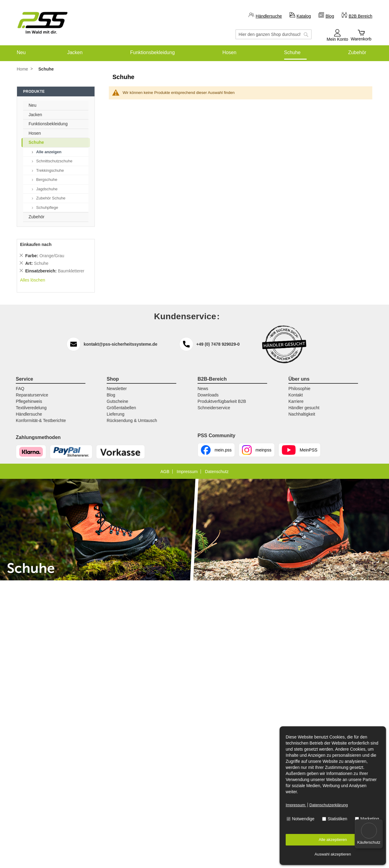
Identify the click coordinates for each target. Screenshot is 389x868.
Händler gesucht (304, 408)
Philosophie (299, 389)
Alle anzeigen (49, 152)
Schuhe (36, 142)
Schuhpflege (47, 207)
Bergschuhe (47, 180)
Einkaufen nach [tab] (36, 244)
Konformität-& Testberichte (41, 420)
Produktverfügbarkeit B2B (222, 401)
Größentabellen (121, 408)
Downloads (208, 395)
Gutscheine (117, 401)
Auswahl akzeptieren (333, 854)
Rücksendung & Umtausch (132, 420)
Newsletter (117, 389)
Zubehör (36, 217)
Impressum (296, 805)
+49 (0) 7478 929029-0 (218, 344)
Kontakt (296, 395)
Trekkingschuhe (50, 170)
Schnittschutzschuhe (54, 161)
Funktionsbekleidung (48, 124)
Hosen (35, 133)
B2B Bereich (360, 16)
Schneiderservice (214, 408)
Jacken (35, 115)
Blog (330, 16)
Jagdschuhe (47, 189)
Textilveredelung (31, 408)
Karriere (296, 401)
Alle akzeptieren (333, 840)
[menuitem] (21, 52)
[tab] (365, 93)
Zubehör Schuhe (51, 198)
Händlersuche (269, 16)
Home (22, 69)
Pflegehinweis (29, 401)
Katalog (304, 16)
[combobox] (274, 34)
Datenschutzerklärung (329, 805)
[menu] (194, 52)
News (203, 389)
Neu (33, 105)
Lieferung (115, 414)
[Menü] (379, 823)
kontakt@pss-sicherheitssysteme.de (120, 344)
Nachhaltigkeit (302, 414)
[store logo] (43, 23)
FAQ (20, 389)
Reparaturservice (32, 395)
